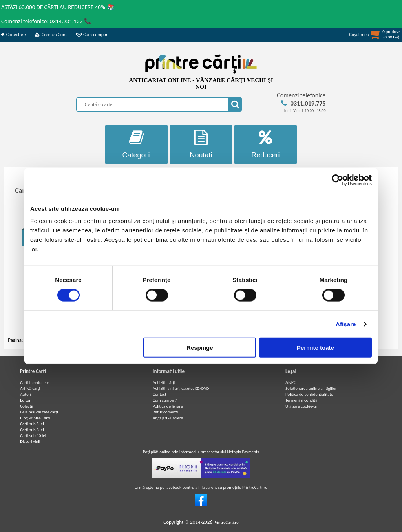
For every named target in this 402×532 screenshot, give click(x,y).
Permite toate (315, 348)
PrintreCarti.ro (226, 522)
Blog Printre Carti (35, 418)
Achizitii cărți (164, 383)
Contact (160, 394)
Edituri (26, 400)
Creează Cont (51, 35)
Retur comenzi (165, 412)
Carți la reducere (35, 383)
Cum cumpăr (92, 35)
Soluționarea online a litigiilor (311, 388)
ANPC (291, 382)
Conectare (13, 35)
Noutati (201, 144)
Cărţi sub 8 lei (32, 430)
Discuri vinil (30, 442)
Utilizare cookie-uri (302, 406)
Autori (26, 394)
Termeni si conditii (301, 400)
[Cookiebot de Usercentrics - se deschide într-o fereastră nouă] (337, 180)
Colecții (26, 406)
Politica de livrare (168, 406)
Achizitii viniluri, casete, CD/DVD (181, 388)
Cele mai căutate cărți (39, 412)
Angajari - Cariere (168, 418)
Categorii (136, 144)
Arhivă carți (30, 388)
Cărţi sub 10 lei (33, 436)
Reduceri (266, 144)
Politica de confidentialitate (309, 394)
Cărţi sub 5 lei (32, 424)
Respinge (200, 348)
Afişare (346, 324)
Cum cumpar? (165, 400)
